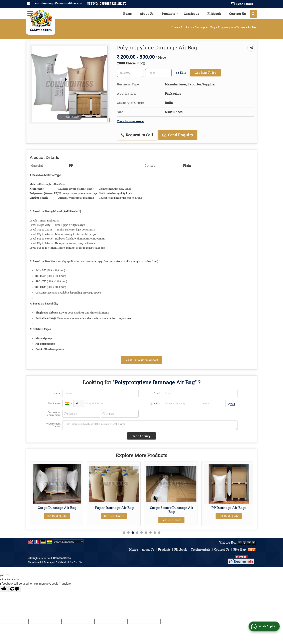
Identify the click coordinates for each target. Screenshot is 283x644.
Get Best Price (205, 73)
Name (57, 393)
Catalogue (191, 14)
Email (157, 393)
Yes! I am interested (142, 360)
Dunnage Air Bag (205, 27)
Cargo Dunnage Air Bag (114, 508)
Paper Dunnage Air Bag (172, 508)
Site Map (239, 549)
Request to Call (137, 135)
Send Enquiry (178, 135)
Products (170, 14)
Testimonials (201, 549)
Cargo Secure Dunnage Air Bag (229, 510)
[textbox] (158, 73)
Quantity (155, 403)
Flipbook (214, 14)
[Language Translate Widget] (68, 542)
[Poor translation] (15, 589)
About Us (147, 14)
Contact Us (237, 14)
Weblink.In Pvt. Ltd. (71, 562)
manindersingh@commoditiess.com (58, 3)
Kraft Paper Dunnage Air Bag (57, 510)
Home (127, 14)
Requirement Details (53, 425)
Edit (181, 73)
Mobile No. (54, 403)
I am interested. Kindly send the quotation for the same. (150, 425)
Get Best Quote (57, 520)
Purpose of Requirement (53, 414)
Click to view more (130, 121)
